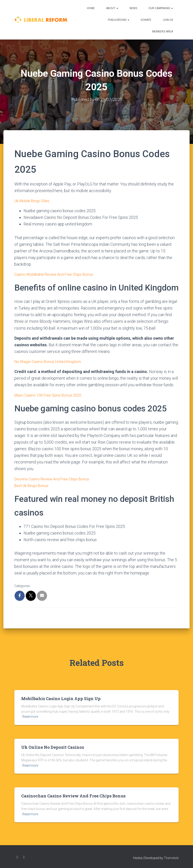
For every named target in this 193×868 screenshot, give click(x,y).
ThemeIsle (171, 858)
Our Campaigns (161, 8)
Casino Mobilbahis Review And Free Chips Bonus (57, 274)
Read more (30, 717)
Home (91, 8)
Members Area (163, 32)
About (112, 8)
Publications (119, 20)
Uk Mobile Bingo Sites (34, 201)
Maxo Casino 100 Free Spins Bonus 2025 (51, 395)
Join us (168, 20)
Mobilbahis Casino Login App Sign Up (61, 698)
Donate (146, 20)
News (133, 8)
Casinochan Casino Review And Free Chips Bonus (73, 796)
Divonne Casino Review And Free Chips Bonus (55, 479)
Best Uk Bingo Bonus (33, 485)
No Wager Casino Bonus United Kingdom (50, 361)
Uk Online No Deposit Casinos (53, 747)
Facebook (17, 857)
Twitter (24, 857)
